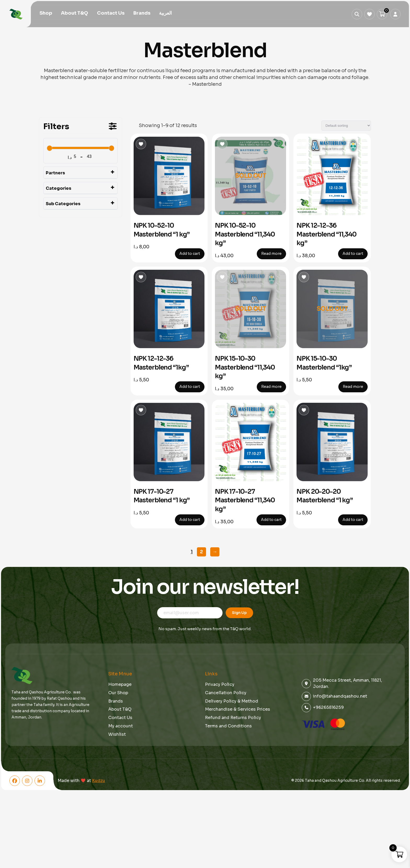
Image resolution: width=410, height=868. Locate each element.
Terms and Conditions (228, 726)
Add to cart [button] (190, 254)
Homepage (120, 684)
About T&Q (75, 14)
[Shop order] (346, 126)
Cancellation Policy (226, 693)
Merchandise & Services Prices (238, 709)
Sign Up (239, 613)
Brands (142, 14)
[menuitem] (165, 14)
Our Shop (118, 693)
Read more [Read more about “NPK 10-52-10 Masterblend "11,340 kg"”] (271, 254)
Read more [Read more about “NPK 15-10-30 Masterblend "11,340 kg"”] (271, 387)
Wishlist (117, 734)
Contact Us (111, 14)
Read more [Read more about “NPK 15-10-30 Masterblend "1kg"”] (353, 387)
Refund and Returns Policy (233, 718)
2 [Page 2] (201, 552)
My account (121, 726)
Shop (46, 14)
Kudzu (99, 781)
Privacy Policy (220, 684)
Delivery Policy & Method (232, 701)
